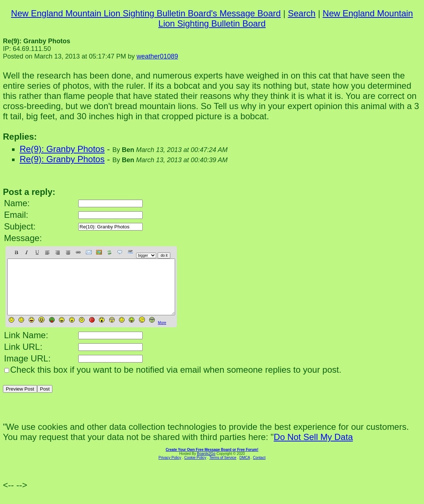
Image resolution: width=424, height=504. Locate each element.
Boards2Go (206, 465)
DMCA (245, 469)
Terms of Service (223, 469)
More (162, 334)
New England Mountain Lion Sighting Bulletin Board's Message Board (146, 13)
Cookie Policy (195, 469)
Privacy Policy (170, 469)
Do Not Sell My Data (313, 448)
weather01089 (157, 56)
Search (302, 13)
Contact (259, 469)
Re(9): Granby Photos (62, 149)
